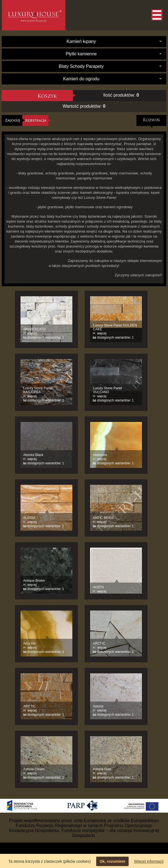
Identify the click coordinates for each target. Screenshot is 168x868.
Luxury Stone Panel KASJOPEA (38, 390)
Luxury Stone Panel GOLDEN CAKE (115, 327)
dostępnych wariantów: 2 (46, 338)
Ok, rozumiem (112, 861)
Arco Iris (29, 643)
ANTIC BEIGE (103, 518)
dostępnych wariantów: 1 (115, 338)
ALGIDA (29, 518)
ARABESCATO (35, 329)
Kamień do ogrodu (81, 79)
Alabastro (100, 455)
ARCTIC (99, 643)
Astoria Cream (34, 769)
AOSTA (98, 587)
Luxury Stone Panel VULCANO (107, 390)
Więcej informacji (149, 861)
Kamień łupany (81, 41)
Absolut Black (33, 455)
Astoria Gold (102, 769)
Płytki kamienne (81, 54)
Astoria (98, 706)
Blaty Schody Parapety (81, 66)
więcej (32, 333)
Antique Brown (34, 581)
